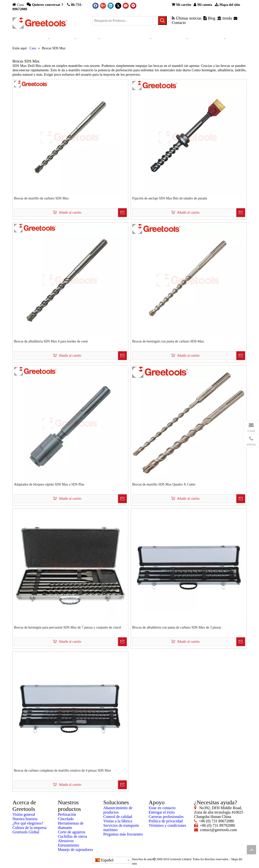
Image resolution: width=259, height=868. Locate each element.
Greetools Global (26, 832)
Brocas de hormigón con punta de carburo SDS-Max (168, 341)
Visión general (24, 814)
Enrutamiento (68, 845)
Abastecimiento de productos (118, 810)
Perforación (67, 814)
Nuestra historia (25, 819)
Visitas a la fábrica (118, 821)
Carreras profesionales (166, 817)
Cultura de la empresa (30, 828)
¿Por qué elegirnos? (28, 823)
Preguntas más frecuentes (123, 834)
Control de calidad (118, 817)
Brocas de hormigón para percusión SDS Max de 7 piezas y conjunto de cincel (68, 627)
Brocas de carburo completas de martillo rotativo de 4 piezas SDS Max (62, 770)
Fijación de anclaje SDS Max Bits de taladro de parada (170, 198)
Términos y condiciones (168, 825)
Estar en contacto (162, 808)
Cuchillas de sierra (72, 836)
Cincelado (66, 819)
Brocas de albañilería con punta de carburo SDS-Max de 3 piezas (177, 627)
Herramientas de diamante (71, 825)
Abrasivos (66, 841)
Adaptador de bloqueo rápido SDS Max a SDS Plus (49, 484)
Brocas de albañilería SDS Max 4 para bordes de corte (51, 341)
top (251, 850)
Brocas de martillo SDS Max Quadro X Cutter (164, 484)
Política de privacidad (166, 821)
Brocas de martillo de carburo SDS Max (41, 198)
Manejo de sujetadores (75, 850)
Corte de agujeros (72, 832)
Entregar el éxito (162, 812)
